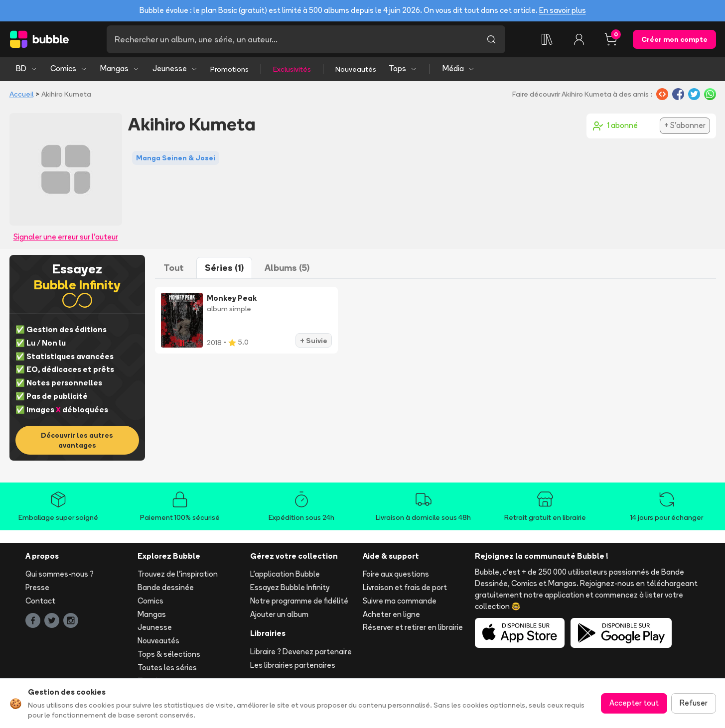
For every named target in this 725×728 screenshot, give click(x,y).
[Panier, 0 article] (611, 39)
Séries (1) (224, 268)
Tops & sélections (169, 654)
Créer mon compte (674, 39)
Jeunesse (175, 68)
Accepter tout (634, 703)
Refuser (694, 703)
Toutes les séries (167, 667)
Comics (69, 68)
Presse (37, 587)
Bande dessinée (166, 587)
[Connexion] (579, 39)
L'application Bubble (285, 574)
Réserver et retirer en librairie (413, 627)
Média (459, 68)
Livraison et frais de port (405, 587)
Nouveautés (356, 69)
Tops (403, 68)
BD (27, 68)
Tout (174, 268)
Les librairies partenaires (293, 665)
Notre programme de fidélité (299, 601)
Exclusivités (292, 69)
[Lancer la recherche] (491, 39)
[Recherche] (292, 39)
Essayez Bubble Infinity (290, 587)
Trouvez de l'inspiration (178, 574)
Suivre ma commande (400, 601)
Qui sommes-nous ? (60, 574)
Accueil (21, 94)
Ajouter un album (279, 614)
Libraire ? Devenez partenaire (301, 652)
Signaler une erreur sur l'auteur (66, 237)
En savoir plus (563, 10)
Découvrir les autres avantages (77, 440)
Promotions (229, 69)
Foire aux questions (396, 574)
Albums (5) (287, 268)
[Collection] (547, 39)
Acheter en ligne (391, 614)
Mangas (120, 68)
